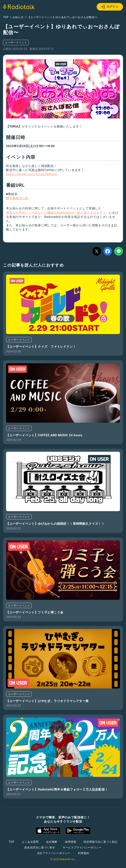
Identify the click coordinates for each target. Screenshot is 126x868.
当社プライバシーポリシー (54, 853)
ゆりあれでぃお (17, 198)
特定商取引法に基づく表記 (100, 842)
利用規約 (84, 853)
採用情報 (70, 842)
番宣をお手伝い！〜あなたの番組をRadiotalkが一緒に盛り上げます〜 (56, 213)
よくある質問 (30, 842)
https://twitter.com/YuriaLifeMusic (32, 174)
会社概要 (52, 842)
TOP (11, 842)
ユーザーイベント (16, 42)
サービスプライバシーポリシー (82, 847)
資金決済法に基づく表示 (40, 847)
